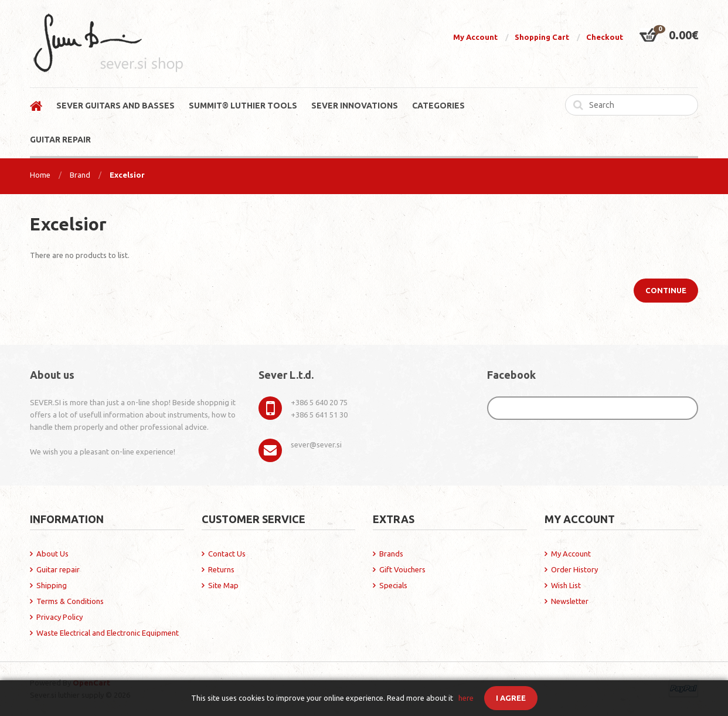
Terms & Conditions (70, 601)
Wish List (566, 585)
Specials (393, 585)
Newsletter (570, 601)
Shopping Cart (542, 37)
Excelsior (127, 175)
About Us (52, 554)
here (466, 698)
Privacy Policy (59, 617)
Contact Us (227, 554)
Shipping (52, 585)
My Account (475, 37)
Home (40, 175)
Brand (80, 175)
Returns (221, 569)
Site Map (223, 585)
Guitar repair (58, 569)
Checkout (605, 37)
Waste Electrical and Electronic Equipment (108, 633)
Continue (666, 290)
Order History (574, 569)
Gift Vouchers (402, 569)
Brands (391, 554)
